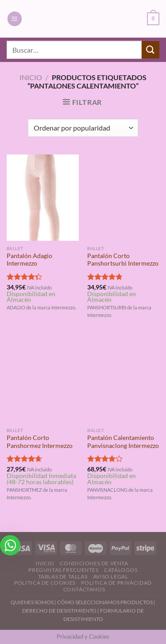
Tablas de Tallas (63, 577)
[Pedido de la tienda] (83, 128)
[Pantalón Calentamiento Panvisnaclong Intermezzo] (123, 380)
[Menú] (15, 19)
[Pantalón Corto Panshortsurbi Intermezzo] (123, 198)
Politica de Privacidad (116, 583)
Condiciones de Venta (94, 563)
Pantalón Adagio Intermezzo (29, 260)
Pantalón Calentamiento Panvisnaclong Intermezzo (123, 442)
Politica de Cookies (45, 583)
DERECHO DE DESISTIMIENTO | (61, 611)
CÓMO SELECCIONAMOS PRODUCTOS (105, 602)
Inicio (31, 77)
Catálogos (121, 570)
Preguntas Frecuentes (63, 570)
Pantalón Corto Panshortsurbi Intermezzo (123, 260)
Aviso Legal (111, 577)
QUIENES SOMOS (32, 602)
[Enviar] (151, 50)
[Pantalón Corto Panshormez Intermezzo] (43, 380)
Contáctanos (84, 589)
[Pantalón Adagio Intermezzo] (43, 198)
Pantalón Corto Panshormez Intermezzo (40, 442)
